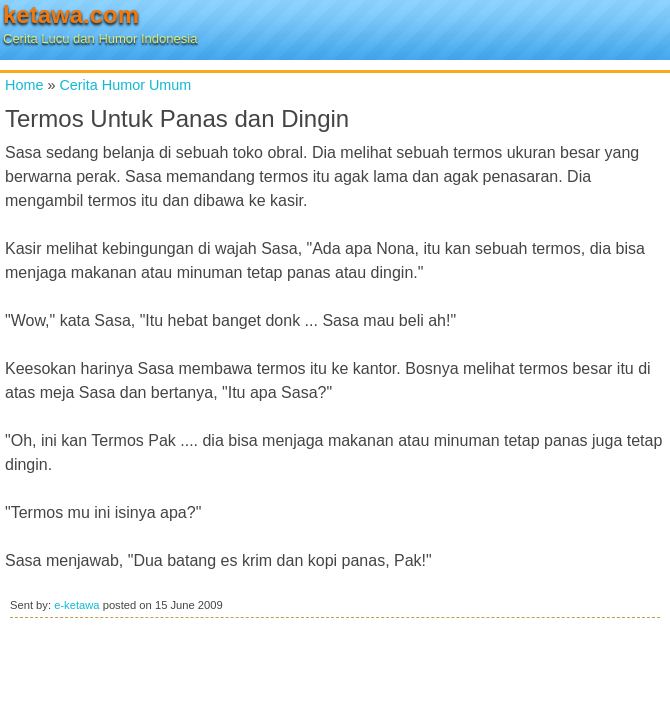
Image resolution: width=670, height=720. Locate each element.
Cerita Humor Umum (125, 85)
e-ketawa (76, 605)
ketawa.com (71, 14)
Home (24, 85)
